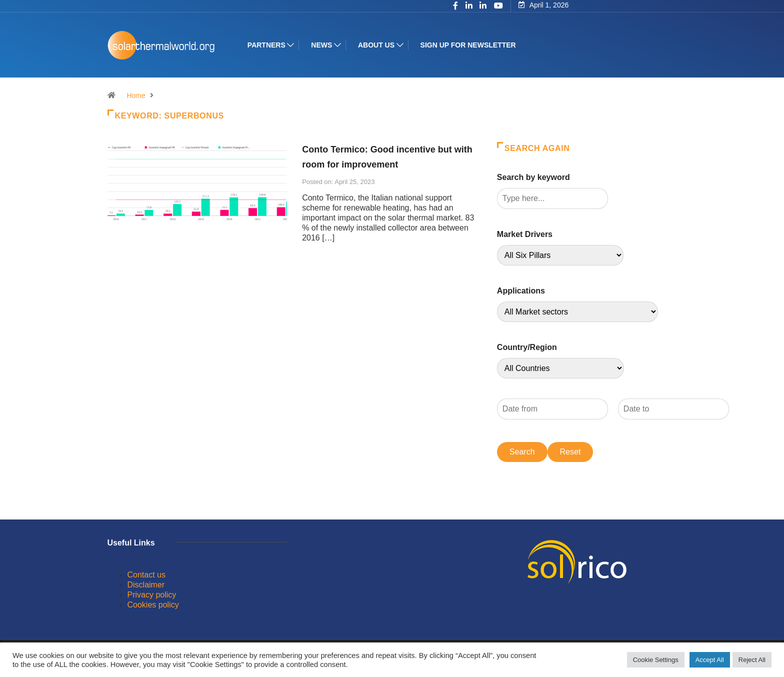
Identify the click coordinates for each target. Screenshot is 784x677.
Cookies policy (153, 605)
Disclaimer (146, 585)
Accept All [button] (710, 660)
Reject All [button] (752, 660)
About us (378, 45)
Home (136, 95)
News (323, 45)
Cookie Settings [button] (656, 660)
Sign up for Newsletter (470, 45)
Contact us (146, 575)
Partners (268, 45)
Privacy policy (152, 595)
